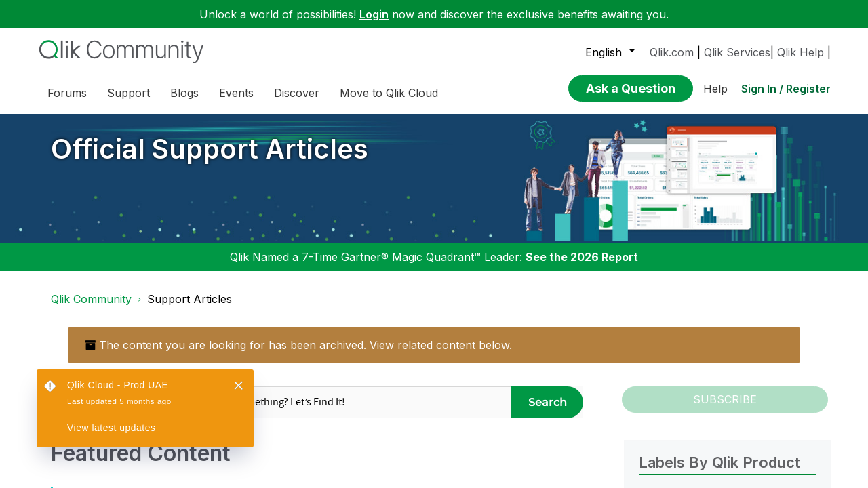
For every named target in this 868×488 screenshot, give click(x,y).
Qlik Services (737, 52)
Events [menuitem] (236, 93)
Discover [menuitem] (297, 93)
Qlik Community (91, 299)
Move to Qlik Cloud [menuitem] (389, 93)
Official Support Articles (210, 149)
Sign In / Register (786, 89)
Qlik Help (801, 52)
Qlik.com (672, 52)
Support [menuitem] (129, 93)
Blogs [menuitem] (184, 93)
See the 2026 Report (582, 257)
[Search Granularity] (114, 402)
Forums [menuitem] (67, 93)
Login (374, 14)
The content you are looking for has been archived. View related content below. (298, 345)
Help (715, 89)
